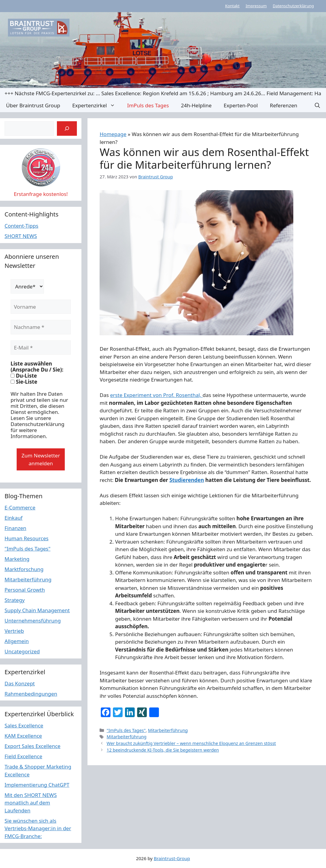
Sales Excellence (24, 725)
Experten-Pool (241, 105)
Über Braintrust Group (33, 105)
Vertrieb (14, 631)
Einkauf (13, 518)
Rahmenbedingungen (31, 694)
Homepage (113, 134)
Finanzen (15, 528)
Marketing (17, 559)
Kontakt (232, 6)
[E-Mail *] (41, 348)
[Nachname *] (41, 327)
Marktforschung (24, 569)
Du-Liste (24, 376)
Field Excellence (23, 756)
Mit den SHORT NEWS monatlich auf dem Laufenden (31, 803)
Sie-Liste (24, 382)
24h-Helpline (196, 105)
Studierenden (187, 480)
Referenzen (284, 105)
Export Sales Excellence (33, 746)
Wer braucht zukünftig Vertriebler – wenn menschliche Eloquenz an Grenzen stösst (191, 743)
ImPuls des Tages (148, 105)
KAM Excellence (23, 736)
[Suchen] (67, 128)
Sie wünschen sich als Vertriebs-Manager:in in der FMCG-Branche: (38, 828)
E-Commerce (20, 507)
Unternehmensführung (33, 621)
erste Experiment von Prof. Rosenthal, (156, 395)
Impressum (256, 6)
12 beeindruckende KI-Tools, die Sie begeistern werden (163, 750)
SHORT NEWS (21, 236)
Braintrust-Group (172, 858)
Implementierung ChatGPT (37, 785)
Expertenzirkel (97, 105)
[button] (317, 105)
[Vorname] (41, 307)
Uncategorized (22, 651)
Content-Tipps (21, 226)
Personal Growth (25, 590)
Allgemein (17, 641)
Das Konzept (20, 683)
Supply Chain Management (37, 610)
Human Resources (26, 538)
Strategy (15, 600)
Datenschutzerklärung (293, 6)
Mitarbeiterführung (168, 730)
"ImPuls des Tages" (126, 730)
